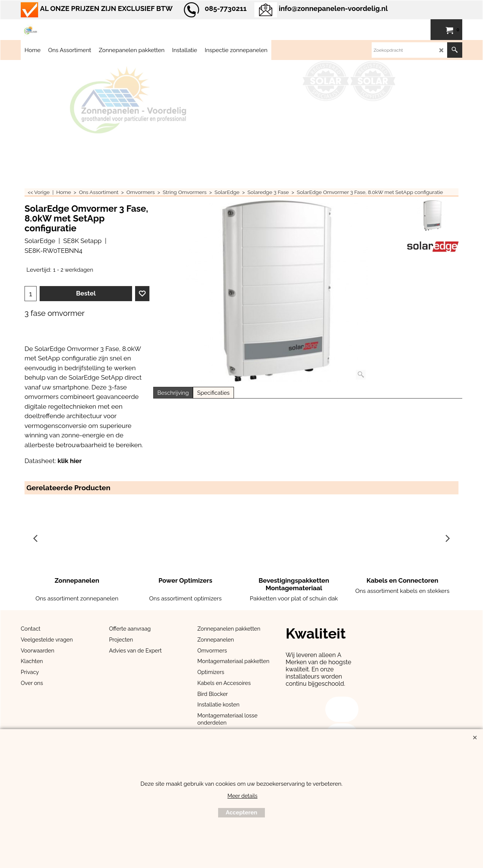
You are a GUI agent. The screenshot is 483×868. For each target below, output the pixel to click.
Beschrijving (173, 393)
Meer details (243, 796)
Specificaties (213, 393)
